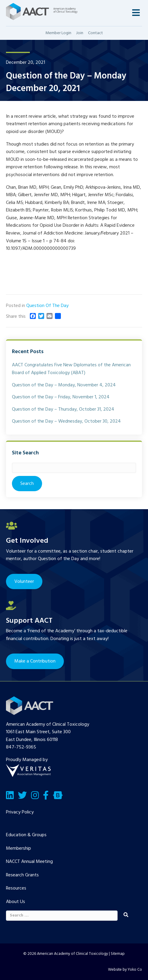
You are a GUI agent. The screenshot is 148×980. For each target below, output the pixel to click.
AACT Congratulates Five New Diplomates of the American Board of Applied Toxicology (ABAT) (71, 369)
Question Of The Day (47, 306)
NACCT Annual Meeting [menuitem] (29, 862)
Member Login (58, 33)
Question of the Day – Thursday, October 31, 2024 (63, 409)
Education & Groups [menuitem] (26, 835)
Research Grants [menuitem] (22, 875)
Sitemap (118, 954)
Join (80, 33)
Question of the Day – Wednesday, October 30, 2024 (66, 421)
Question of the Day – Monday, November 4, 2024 (64, 385)
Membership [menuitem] (18, 849)
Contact (95, 33)
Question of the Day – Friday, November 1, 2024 (61, 397)
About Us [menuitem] (16, 902)
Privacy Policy (20, 812)
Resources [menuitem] (16, 888)
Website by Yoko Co (125, 970)
